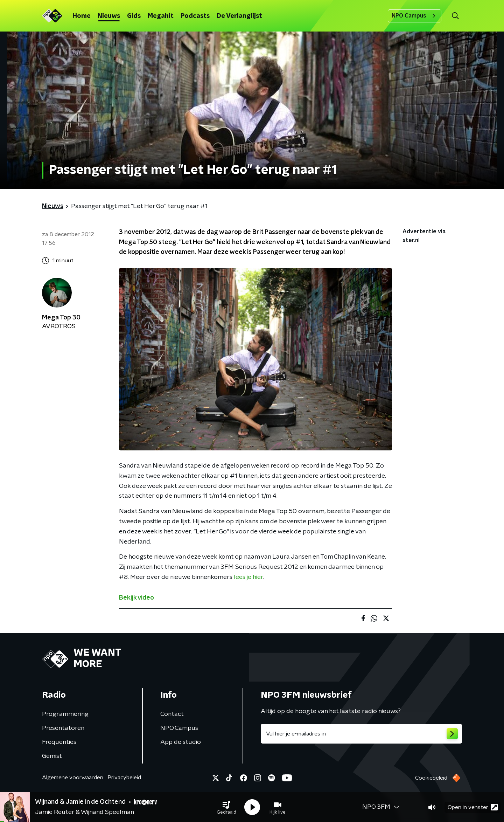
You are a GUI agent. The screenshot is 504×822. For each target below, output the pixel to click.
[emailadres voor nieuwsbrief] (361, 734)
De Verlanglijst (239, 16)
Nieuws (109, 16)
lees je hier (248, 577)
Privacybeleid (124, 778)
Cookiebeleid (431, 778)
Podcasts (195, 16)
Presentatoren (63, 728)
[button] (226, 807)
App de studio (181, 742)
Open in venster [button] (473, 807)
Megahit (161, 16)
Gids (134, 16)
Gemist (52, 756)
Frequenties (59, 742)
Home (82, 16)
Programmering (65, 714)
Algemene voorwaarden (73, 778)
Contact (172, 714)
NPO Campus (415, 16)
